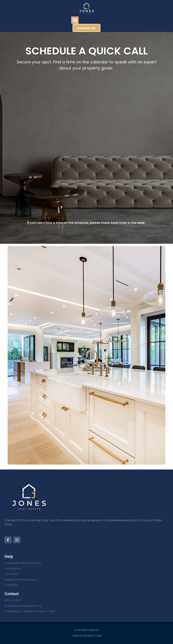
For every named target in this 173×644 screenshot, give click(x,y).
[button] (75, 20)
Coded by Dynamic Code (86, 636)
